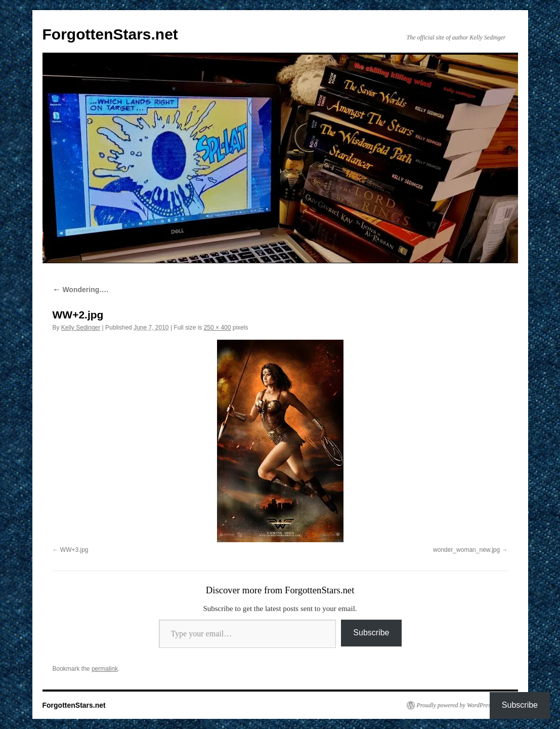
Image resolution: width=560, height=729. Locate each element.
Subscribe (371, 633)
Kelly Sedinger (81, 328)
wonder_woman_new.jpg (466, 550)
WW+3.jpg (74, 550)
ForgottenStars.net (110, 34)
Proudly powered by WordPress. (456, 705)
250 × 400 (218, 328)
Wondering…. (81, 290)
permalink (105, 669)
